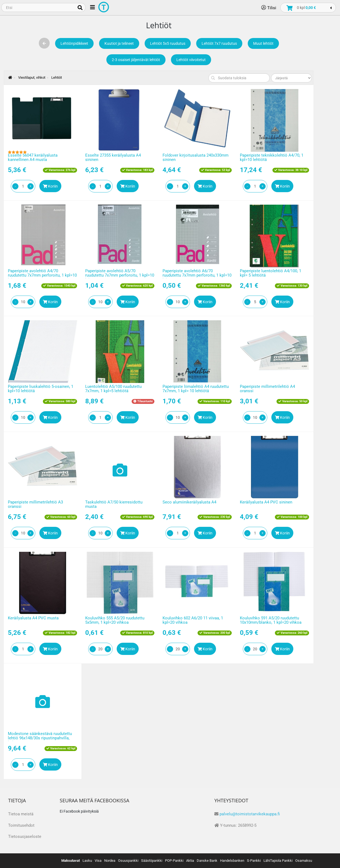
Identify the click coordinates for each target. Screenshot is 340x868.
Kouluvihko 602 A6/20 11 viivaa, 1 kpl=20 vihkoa (193, 620)
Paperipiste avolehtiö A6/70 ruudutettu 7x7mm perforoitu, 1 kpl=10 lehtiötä (197, 275)
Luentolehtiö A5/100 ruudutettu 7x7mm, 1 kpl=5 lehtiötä (113, 389)
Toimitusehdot (21, 825)
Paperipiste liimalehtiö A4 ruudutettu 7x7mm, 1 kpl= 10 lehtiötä (196, 389)
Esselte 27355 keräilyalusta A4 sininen (113, 158)
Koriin (50, 186)
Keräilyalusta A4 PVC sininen (266, 502)
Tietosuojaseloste (25, 837)
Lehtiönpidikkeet (74, 43)
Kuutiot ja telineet (119, 43)
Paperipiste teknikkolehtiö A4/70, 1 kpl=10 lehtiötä (272, 158)
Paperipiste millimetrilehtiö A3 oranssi (35, 504)
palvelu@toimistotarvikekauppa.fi (250, 814)
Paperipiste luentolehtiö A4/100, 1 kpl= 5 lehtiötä (271, 273)
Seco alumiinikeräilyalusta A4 (189, 502)
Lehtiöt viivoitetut (191, 60)
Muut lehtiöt (263, 43)
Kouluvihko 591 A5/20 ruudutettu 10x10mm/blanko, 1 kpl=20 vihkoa (271, 620)
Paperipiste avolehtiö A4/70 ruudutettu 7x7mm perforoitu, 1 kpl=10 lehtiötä (42, 275)
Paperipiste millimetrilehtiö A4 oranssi (267, 389)
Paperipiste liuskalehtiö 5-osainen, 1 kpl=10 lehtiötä (41, 389)
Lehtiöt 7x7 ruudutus (219, 43)
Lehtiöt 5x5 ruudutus (168, 43)
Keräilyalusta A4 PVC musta (33, 618)
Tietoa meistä (21, 814)
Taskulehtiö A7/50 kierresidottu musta (114, 504)
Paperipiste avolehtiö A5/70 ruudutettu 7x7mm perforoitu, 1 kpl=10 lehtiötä (120, 275)
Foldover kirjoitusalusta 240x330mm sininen (196, 158)
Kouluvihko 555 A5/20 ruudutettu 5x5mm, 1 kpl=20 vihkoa (115, 620)
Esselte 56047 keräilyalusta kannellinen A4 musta (33, 158)
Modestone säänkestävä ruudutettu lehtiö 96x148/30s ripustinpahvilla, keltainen (40, 738)
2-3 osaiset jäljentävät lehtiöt (136, 60)
